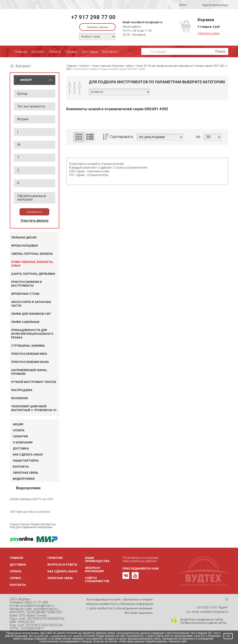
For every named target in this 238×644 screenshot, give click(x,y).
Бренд (22, 94)
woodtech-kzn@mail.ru (147, 22)
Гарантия (20, 436)
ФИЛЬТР (26, 80)
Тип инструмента (31, 106)
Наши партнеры (26, 461)
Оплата (55, 52)
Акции (18, 424)
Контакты (110, 52)
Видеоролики (24, 479)
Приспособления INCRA (30, 362)
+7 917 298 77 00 (93, 17)
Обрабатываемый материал (32, 198)
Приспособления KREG (29, 354)
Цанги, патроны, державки (33, 274)
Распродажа (22, 390)
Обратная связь (25, 473)
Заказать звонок (97, 27)
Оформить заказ (208, 33)
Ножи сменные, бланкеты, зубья (32, 264)
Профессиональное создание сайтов (203, 623)
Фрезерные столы (25, 294)
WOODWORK (20, 398)
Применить (34, 212)
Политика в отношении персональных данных (140, 559)
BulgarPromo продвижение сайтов (202, 620)
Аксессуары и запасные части (31, 304)
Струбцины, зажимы (28, 346)
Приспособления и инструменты (26, 284)
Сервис (71, 52)
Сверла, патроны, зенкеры (32, 254)
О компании (23, 443)
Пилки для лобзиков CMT (31, 314)
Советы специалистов (97, 580)
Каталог (38, 52)
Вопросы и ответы (62, 565)
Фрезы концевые (25, 246)
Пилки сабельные (25, 322)
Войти (180, 5)
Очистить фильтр (34, 221)
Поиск (220, 51)
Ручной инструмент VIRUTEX (34, 382)
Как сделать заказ (28, 455)
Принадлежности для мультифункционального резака (32, 334)
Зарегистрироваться (212, 5)
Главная (21, 52)
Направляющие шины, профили (29, 372)
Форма (23, 119)
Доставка (90, 52)
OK (228, 636)
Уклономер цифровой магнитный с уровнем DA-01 (34, 408)
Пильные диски (24, 238)
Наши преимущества (97, 560)
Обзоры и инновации (94, 570)
